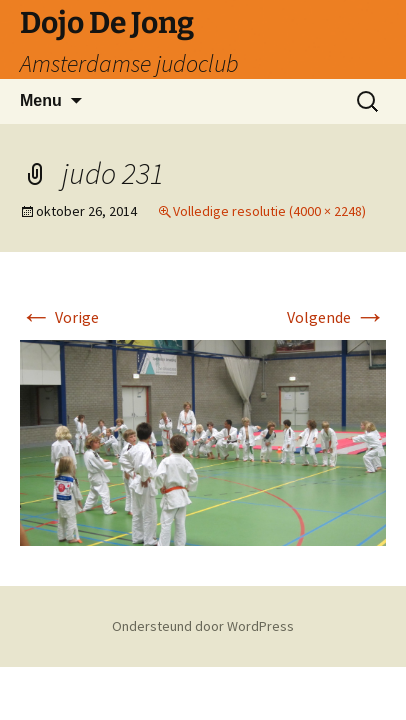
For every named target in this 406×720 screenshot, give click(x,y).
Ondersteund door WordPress (203, 626)
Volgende (336, 317)
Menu (41, 100)
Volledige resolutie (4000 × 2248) (269, 211)
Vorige (59, 317)
